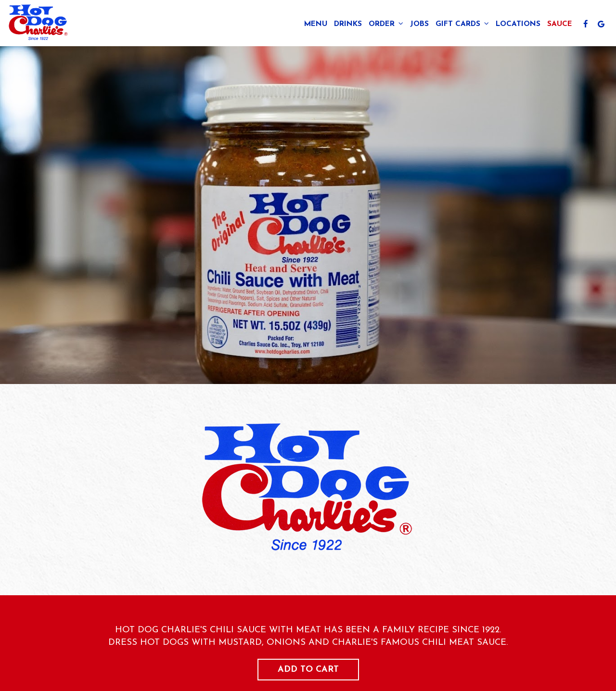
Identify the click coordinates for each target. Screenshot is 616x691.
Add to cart (308, 670)
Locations (518, 24)
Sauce (560, 24)
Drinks (348, 24)
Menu (316, 24)
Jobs (419, 24)
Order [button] (386, 24)
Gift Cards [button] (462, 24)
